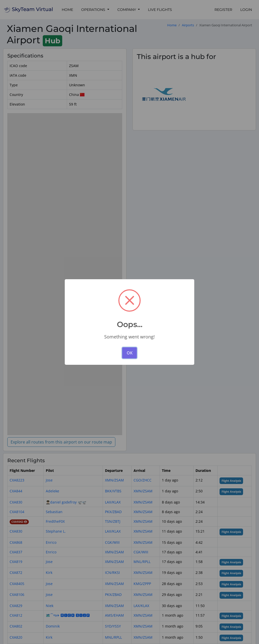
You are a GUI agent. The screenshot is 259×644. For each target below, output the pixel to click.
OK (130, 353)
